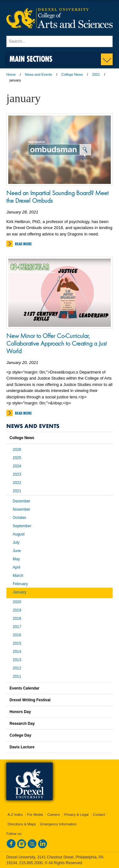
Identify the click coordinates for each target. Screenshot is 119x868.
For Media (35, 815)
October (20, 518)
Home (11, 74)
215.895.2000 (31, 863)
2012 (17, 668)
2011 (17, 676)
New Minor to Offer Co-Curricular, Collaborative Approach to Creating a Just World (56, 343)
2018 (17, 619)
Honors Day (20, 712)
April (17, 567)
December (21, 501)
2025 (17, 458)
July (16, 542)
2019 (17, 610)
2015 (17, 643)
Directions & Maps (22, 824)
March (18, 576)
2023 (17, 474)
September (22, 526)
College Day (20, 735)
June (17, 551)
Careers (53, 815)
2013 (17, 660)
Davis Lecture (22, 747)
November (21, 509)
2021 (96, 74)
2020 (17, 602)
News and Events (39, 74)
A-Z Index (15, 815)
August (19, 534)
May (16, 559)
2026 (17, 450)
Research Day (22, 724)
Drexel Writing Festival (30, 700)
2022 (17, 483)
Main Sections (31, 59)
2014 (17, 652)
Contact (99, 815)
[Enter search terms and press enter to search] (60, 41)
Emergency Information (58, 824)
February (20, 584)
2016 (17, 635)
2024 (17, 466)
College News (72, 74)
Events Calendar (24, 688)
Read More (23, 244)
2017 (17, 627)
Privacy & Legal (76, 815)
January (20, 592)
